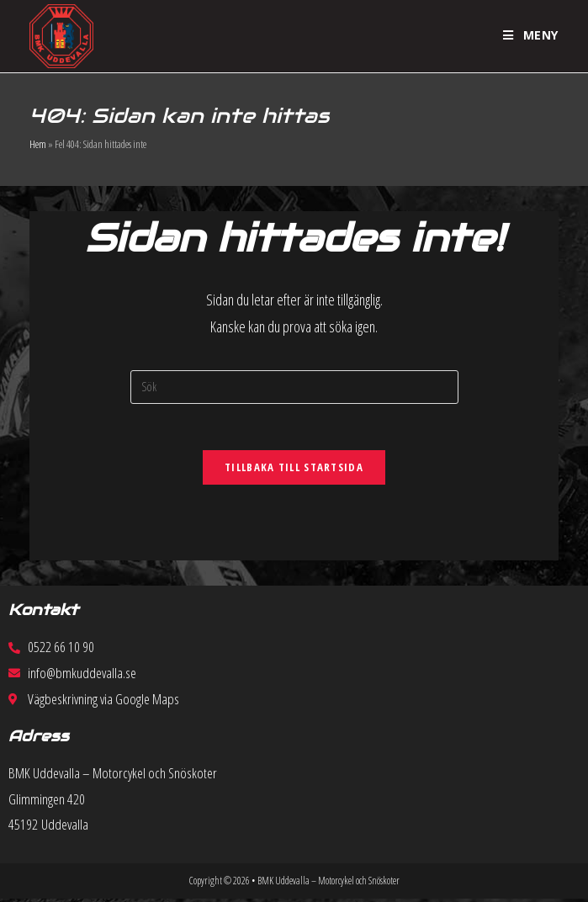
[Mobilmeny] (531, 35)
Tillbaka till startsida (294, 471)
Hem (38, 144)
